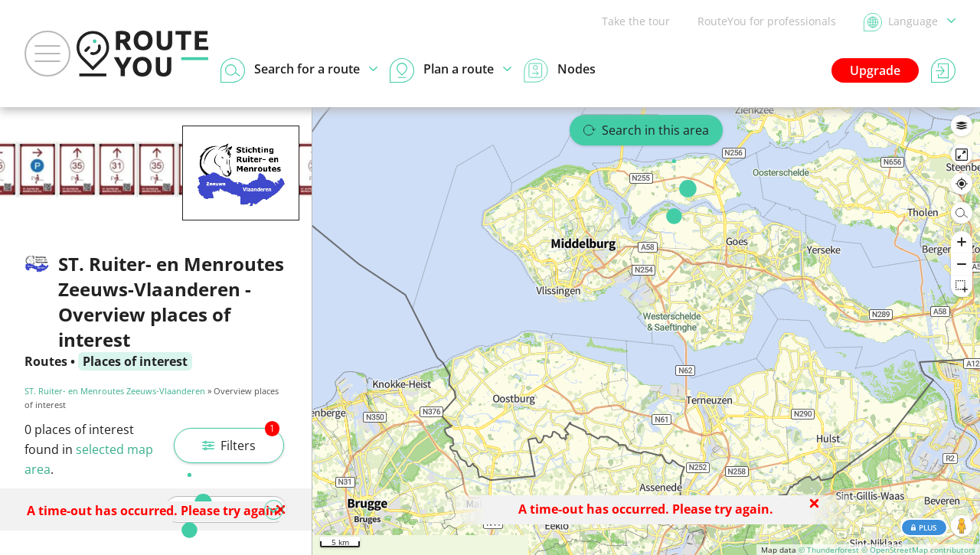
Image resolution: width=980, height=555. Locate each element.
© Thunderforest (829, 550)
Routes (46, 361)
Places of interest (135, 361)
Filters (241, 441)
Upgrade (875, 70)
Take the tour (636, 21)
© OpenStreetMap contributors (918, 550)
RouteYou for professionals (767, 21)
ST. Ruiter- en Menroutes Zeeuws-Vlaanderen (115, 391)
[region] (646, 331)
